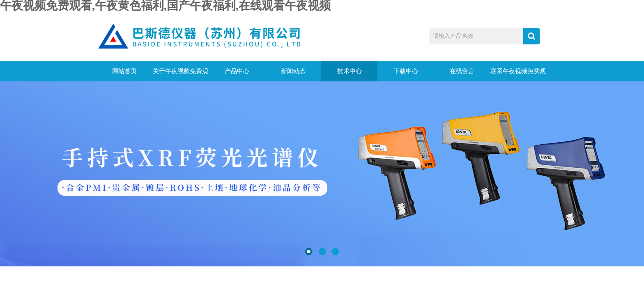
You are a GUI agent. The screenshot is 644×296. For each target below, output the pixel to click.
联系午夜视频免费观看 (518, 75)
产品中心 (237, 71)
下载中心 (406, 71)
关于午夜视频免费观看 (181, 75)
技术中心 (350, 71)
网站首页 (124, 71)
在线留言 (462, 71)
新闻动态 (293, 71)
